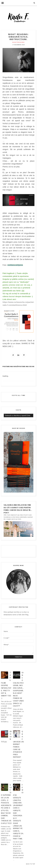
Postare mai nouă (10, 366)
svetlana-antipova (15, 265)
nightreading (18, 42)
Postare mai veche (26, 366)
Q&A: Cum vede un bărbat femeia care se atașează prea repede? (18, 744)
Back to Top (31, 864)
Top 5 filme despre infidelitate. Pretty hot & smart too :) (6, 685)
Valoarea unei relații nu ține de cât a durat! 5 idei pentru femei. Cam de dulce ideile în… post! (18, 509)
